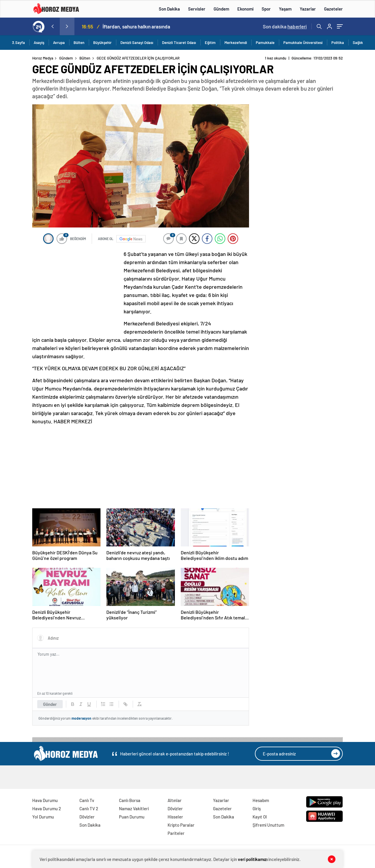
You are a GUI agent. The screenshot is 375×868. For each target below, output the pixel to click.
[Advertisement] (76, 289)
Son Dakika (169, 9)
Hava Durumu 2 (47, 808)
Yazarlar (308, 9)
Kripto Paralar (181, 825)
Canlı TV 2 (89, 808)
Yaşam (285, 9)
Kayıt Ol (260, 817)
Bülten (79, 43)
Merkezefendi (236, 43)
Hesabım (261, 800)
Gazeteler (333, 9)
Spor (266, 9)
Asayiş (39, 43)
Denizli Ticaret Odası (179, 43)
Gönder (50, 704)
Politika (338, 43)
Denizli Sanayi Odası (137, 43)
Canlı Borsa (130, 800)
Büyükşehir (102, 43)
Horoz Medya (43, 58)
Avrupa (59, 43)
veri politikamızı (253, 859)
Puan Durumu (132, 817)
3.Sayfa (18, 43)
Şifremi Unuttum (268, 825)
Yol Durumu (43, 817)
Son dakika (285, 26)
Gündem (221, 9)
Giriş (257, 808)
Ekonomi (245, 9)
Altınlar (175, 800)
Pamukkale (265, 43)
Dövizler (87, 817)
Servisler (197, 9)
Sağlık (358, 43)
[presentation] (52, 26)
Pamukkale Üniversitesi (303, 43)
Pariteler (176, 833)
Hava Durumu (45, 800)
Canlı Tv (87, 800)
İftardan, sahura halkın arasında (136, 26)
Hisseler (175, 817)
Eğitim (210, 43)
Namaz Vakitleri (134, 808)
